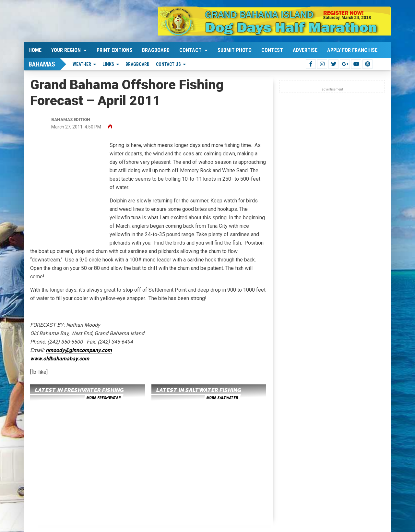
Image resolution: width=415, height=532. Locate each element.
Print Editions (114, 50)
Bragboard (156, 50)
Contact (190, 50)
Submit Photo (235, 50)
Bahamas (42, 64)
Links (108, 64)
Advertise (305, 50)
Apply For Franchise (352, 50)
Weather (82, 64)
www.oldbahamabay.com (60, 359)
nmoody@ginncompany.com (79, 350)
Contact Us (168, 64)
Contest (272, 50)
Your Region (66, 50)
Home (35, 50)
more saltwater (222, 398)
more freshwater (103, 398)
